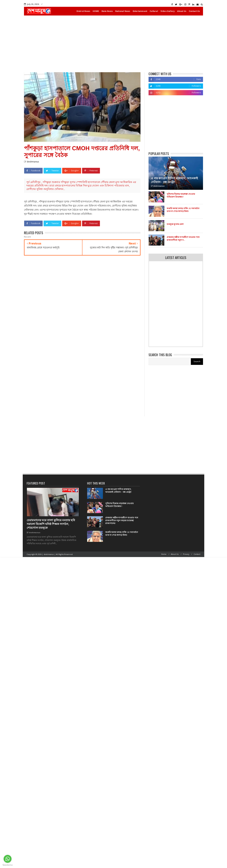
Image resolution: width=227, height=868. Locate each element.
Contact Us (194, 11)
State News (107, 11)
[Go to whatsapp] (8, 859)
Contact (197, 554)
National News (123, 11)
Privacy (186, 554)
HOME (96, 11)
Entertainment (140, 11)
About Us (182, 11)
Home (164, 554)
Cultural (154, 11)
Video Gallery (168, 11)
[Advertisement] (114, 44)
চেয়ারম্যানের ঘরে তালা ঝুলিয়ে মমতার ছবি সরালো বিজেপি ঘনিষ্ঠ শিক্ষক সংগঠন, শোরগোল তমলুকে (51, 524)
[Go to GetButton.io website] (8, 865)
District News (83, 11)
